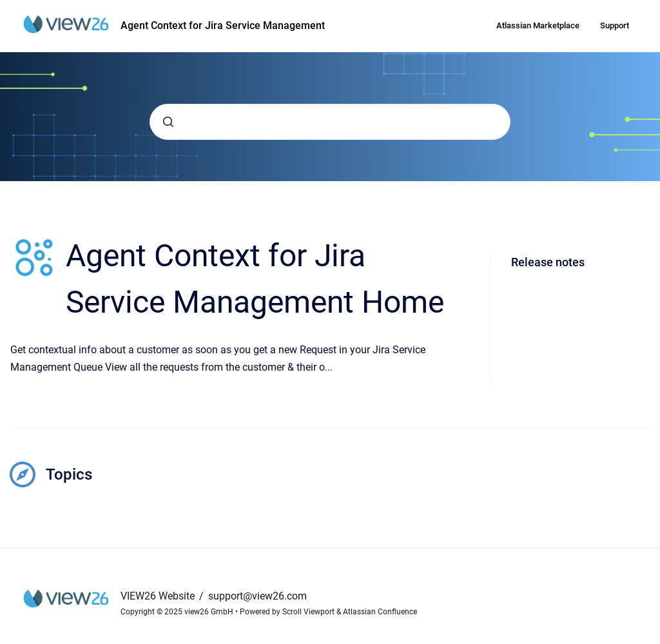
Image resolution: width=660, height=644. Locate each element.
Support (615, 25)
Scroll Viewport (309, 612)
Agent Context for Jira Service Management (223, 25)
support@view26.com (257, 596)
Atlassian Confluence (380, 612)
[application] (656, 641)
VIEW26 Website (159, 596)
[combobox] (330, 122)
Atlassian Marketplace (538, 25)
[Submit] (168, 122)
